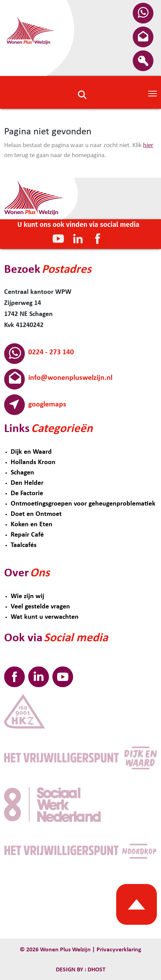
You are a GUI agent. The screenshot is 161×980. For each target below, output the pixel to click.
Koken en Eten (32, 525)
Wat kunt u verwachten (45, 617)
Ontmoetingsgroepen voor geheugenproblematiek (83, 504)
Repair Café (27, 535)
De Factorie (27, 493)
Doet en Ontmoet (36, 514)
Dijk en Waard (31, 452)
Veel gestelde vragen (40, 607)
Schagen (22, 473)
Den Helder (27, 483)
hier (148, 146)
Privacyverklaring (119, 950)
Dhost (96, 970)
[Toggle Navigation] (153, 93)
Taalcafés (24, 545)
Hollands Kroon (33, 462)
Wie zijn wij (27, 596)
